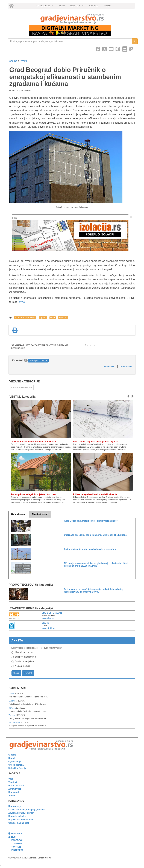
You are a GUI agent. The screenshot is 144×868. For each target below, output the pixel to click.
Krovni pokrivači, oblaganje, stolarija (27, 810)
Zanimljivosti (15, 789)
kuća (53, 318)
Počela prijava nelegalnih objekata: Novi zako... (35, 494)
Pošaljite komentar (39, 361)
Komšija (12, 708)
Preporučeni (126, 367)
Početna (13, 61)
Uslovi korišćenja (17, 768)
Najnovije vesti (19, 514)
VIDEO (108, 6)
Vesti (24, 61)
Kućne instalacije (17, 816)
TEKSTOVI (77, 7)
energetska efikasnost (25, 318)
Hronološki (109, 367)
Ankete (12, 796)
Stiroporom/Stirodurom (26, 657)
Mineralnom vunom (24, 652)
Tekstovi (13, 782)
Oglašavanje (15, 762)
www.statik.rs (48, 628)
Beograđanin (14, 722)
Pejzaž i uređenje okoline (21, 820)
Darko (12, 694)
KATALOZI (94, 6)
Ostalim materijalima (25, 661)
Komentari (17, 688)
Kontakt (12, 758)
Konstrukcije (15, 806)
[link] (72, 19)
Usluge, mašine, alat (19, 823)
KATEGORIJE (45, 7)
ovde (22, 302)
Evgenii (12, 701)
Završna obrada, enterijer (21, 813)
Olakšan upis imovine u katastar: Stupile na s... (34, 442)
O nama (12, 755)
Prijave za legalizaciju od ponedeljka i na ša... (96, 494)
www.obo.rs (48, 618)
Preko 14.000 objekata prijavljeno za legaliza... (96, 442)
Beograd (63, 318)
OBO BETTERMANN (52, 613)
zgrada (43, 318)
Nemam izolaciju (23, 666)
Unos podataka (16, 765)
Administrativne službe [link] (22, 388)
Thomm (12, 715)
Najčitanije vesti (40, 514)
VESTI (62, 6)
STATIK (45, 623)
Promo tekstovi (16, 786)
